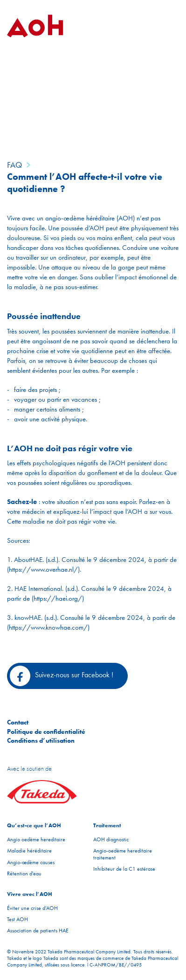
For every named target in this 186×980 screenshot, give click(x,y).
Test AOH (17, 919)
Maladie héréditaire (29, 851)
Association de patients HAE (38, 930)
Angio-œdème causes (31, 862)
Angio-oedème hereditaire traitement (123, 854)
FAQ (14, 165)
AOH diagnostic (111, 839)
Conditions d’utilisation (41, 740)
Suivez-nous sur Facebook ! (62, 676)
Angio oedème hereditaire (36, 839)
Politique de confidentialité (46, 731)
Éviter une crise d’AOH (32, 908)
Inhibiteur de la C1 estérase (124, 869)
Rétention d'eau (24, 873)
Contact (18, 722)
